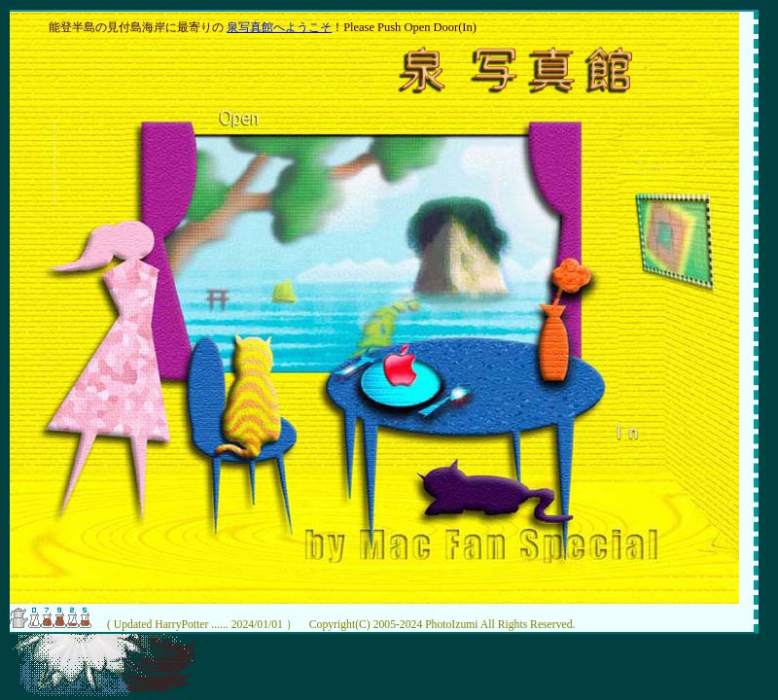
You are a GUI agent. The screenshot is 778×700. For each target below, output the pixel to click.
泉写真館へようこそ (279, 27)
